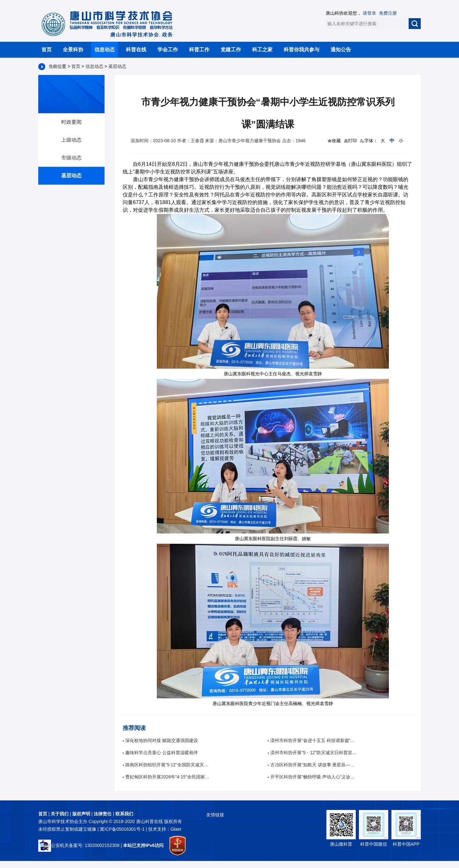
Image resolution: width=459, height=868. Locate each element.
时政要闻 (71, 122)
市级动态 (71, 158)
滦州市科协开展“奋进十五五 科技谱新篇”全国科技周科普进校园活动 (312, 740)
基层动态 (117, 66)
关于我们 (60, 814)
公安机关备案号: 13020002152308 (79, 845)
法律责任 (103, 814)
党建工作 (231, 50)
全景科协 (73, 50)
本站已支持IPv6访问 (143, 845)
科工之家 (262, 50)
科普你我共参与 (302, 50)
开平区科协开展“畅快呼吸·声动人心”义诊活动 (312, 777)
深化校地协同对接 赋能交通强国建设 (160, 740)
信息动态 (105, 50)
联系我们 (124, 814)
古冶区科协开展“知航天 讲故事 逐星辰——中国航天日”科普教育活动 (312, 765)
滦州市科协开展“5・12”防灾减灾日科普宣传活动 (312, 753)
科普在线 (136, 50)
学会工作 (168, 50)
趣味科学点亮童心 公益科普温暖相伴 (160, 753)
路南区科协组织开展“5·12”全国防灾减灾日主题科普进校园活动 (167, 765)
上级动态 (71, 140)
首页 (47, 50)
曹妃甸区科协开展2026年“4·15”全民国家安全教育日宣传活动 (167, 777)
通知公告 (341, 50)
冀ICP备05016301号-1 (123, 829)
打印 (353, 141)
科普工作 (199, 50)
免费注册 (388, 13)
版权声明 (81, 814)
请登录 (369, 13)
